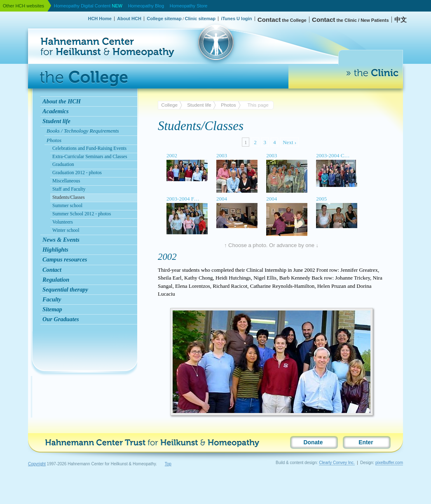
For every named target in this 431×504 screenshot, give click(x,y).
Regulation (56, 280)
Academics (56, 111)
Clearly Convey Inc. (337, 463)
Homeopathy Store (189, 6)
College (169, 105)
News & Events (61, 240)
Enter (366, 442)
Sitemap (52, 309)
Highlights (55, 250)
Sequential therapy (65, 289)
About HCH (129, 19)
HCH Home (100, 19)
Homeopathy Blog (146, 6)
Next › (289, 142)
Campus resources (65, 259)
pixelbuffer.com (389, 463)
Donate (313, 442)
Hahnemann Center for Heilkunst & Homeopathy (69, 27)
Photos (228, 105)
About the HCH (62, 101)
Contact (52, 270)
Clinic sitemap (200, 19)
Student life (56, 121)
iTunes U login (236, 19)
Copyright (37, 464)
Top (168, 464)
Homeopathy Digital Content (88, 6)
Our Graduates (61, 319)
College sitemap (164, 19)
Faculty (52, 299)
